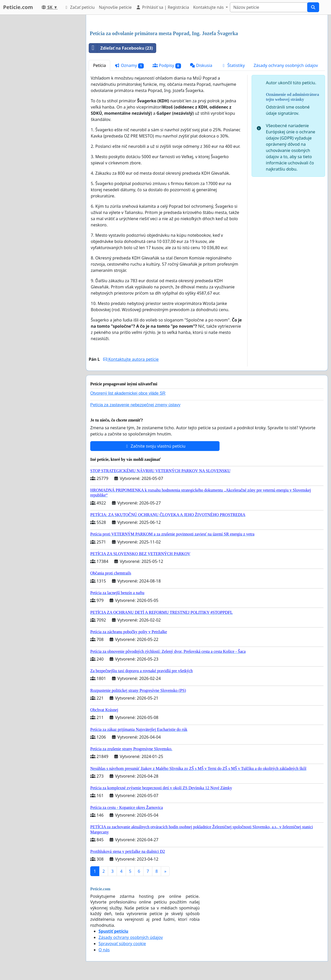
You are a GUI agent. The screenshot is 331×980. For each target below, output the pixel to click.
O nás (104, 950)
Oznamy (129, 66)
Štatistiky (233, 65)
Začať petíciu (79, 7)
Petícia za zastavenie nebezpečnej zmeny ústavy (135, 405)
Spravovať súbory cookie (122, 944)
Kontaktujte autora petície (131, 359)
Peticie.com (18, 7)
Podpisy (167, 66)
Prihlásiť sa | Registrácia (162, 7)
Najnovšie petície (115, 7)
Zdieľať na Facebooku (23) (121, 48)
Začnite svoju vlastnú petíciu (155, 446)
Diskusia (201, 65)
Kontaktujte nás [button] (209, 7)
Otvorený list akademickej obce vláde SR (128, 393)
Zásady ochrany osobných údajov (286, 65)
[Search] (269, 7)
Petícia (99, 65)
